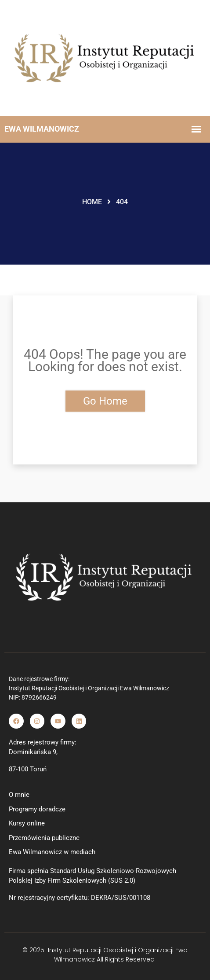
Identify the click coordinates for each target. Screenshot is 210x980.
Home (92, 202)
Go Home (105, 401)
